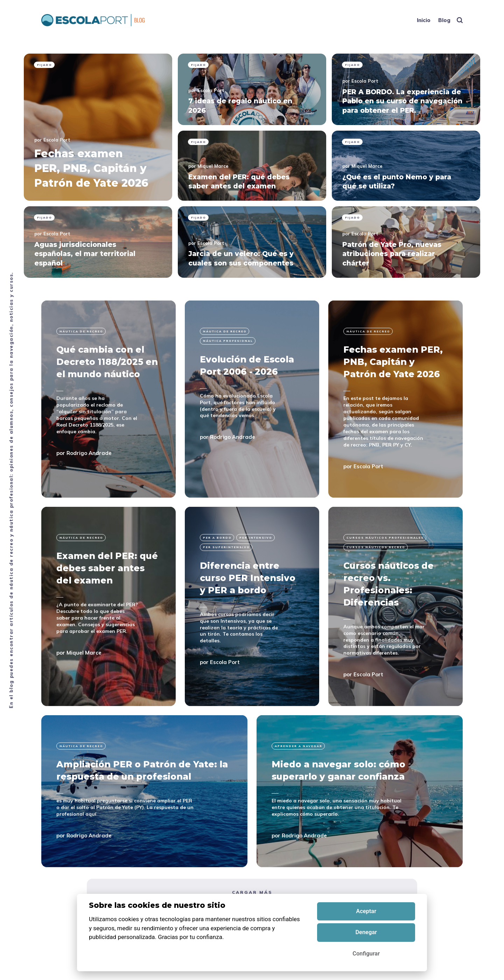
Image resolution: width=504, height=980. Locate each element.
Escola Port (57, 140)
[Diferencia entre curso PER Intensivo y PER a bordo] (252, 641)
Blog (444, 20)
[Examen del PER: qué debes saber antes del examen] (108, 641)
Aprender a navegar (299, 781)
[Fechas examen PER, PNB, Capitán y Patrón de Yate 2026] (395, 434)
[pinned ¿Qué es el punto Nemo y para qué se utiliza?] (406, 166)
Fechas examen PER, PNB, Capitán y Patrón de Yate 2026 (393, 397)
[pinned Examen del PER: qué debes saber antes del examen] (252, 166)
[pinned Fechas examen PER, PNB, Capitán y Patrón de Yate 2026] (98, 127)
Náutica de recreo (81, 366)
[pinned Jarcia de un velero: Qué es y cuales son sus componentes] (252, 242)
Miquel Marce (213, 166)
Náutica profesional (228, 376)
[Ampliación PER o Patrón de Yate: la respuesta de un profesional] (144, 826)
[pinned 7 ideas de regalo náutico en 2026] (252, 89)
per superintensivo (226, 582)
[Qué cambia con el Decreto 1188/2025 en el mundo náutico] (108, 434)
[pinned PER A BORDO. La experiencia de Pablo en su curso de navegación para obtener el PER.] (406, 89)
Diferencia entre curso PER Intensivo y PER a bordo (248, 613)
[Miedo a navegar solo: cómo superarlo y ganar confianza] (360, 826)
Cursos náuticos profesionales (385, 573)
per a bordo (217, 573)
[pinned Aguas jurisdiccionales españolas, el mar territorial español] (98, 242)
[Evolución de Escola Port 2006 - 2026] (252, 434)
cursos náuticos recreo (376, 582)
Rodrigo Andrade (89, 488)
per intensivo (256, 573)
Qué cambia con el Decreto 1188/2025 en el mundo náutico (107, 397)
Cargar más (252, 927)
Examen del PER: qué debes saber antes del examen (107, 603)
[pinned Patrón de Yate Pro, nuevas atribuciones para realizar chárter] (406, 242)
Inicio (424, 20)
